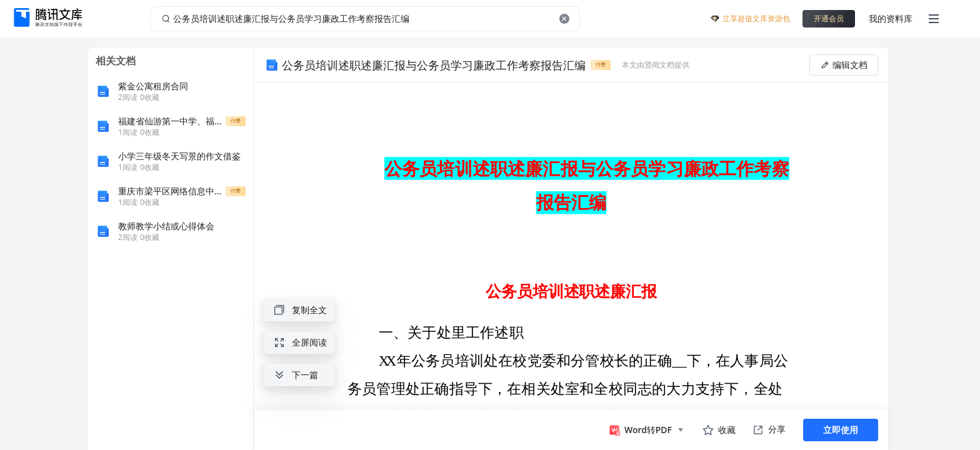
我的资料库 (891, 18)
